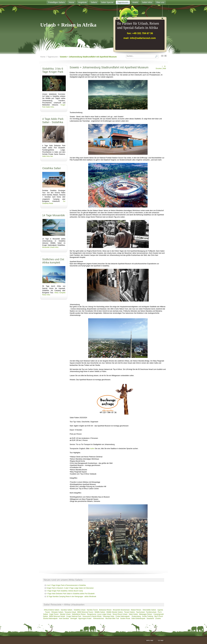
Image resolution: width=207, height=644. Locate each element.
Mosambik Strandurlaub (121, 610)
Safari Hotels (133, 614)
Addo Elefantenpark (138, 618)
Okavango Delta (109, 616)
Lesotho (158, 618)
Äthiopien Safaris (57, 612)
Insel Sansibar (64, 618)
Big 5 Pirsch (159, 616)
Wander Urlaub (65, 614)
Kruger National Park (74, 616)
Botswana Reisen (105, 610)
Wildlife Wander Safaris (115, 612)
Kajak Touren (54, 614)
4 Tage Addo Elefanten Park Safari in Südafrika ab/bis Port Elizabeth (71, 594)
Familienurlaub (151, 612)
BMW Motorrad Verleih (57, 616)
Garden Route (125, 618)
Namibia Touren (92, 610)
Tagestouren (53, 57)
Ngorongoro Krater (85, 618)
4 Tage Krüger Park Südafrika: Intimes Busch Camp (65, 591)
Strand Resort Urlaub (120, 614)
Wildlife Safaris (100, 612)
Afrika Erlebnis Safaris (52, 610)
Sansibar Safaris (67, 610)
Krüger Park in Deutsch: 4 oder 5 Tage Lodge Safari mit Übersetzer (70, 588)
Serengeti (74, 618)
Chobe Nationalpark (123, 616)
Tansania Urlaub (70, 612)
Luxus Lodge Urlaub (104, 614)
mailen (92, 449)
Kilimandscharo (99, 618)
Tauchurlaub (140, 612)
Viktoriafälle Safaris (149, 610)
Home (43, 57)
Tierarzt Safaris (129, 612)
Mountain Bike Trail (112, 618)
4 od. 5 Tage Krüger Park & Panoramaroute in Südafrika (66, 585)
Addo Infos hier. (48, 156)
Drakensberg (136, 616)
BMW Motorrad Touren (85, 612)
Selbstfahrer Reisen (79, 614)
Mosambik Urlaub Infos (50, 247)
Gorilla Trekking (148, 616)
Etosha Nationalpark (50, 618)
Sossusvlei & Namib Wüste (92, 616)
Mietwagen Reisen (146, 614)
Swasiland (150, 618)
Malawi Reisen (136, 610)
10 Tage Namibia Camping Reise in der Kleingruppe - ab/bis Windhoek (71, 597)
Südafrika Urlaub (80, 610)
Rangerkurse (92, 614)
